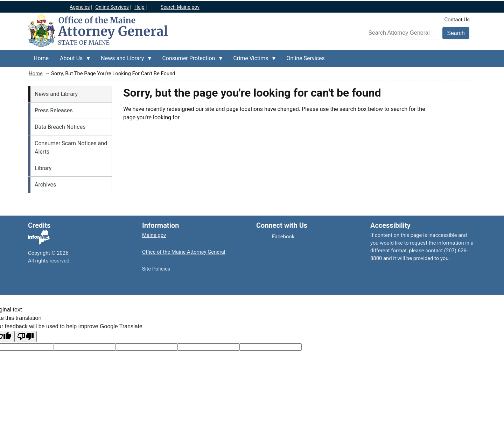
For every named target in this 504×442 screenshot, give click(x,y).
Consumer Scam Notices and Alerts (71, 148)
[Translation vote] (271, 347)
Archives (45, 185)
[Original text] (147, 347)
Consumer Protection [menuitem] (190, 61)
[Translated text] (209, 347)
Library (43, 168)
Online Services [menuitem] (306, 58)
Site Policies (156, 269)
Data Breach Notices (60, 127)
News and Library (56, 94)
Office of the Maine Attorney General (184, 252)
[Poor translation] (26, 336)
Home (36, 73)
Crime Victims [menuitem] (252, 61)
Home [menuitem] (41, 58)
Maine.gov (154, 235)
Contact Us (457, 20)
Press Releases (54, 110)
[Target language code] (85, 347)
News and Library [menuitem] (124, 61)
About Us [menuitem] (73, 61)
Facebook (283, 237)
